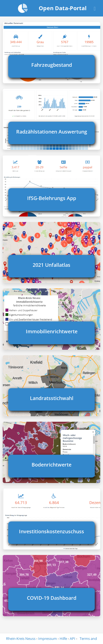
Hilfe (63, 639)
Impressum (48, 639)
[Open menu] (95, 8)
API (73, 639)
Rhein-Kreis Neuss (21, 639)
